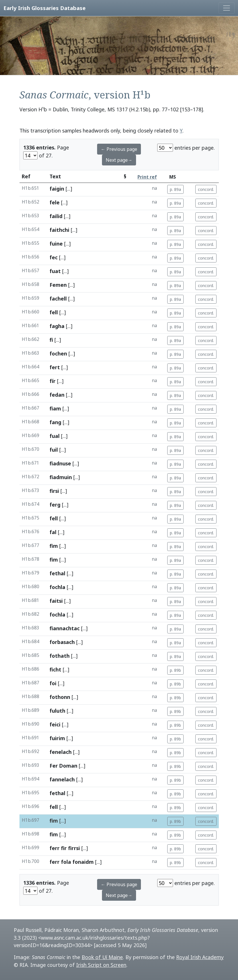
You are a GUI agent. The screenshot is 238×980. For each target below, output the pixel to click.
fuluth (57, 711)
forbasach (62, 642)
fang (55, 422)
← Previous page (119, 149)
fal (53, 532)
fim (54, 546)
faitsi (56, 601)
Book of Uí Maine (102, 957)
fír (53, 381)
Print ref (147, 177)
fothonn (60, 697)
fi (51, 340)
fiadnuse (60, 463)
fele (55, 202)
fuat (55, 271)
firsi (54, 491)
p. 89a (175, 189)
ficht (55, 669)
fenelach (61, 752)
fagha (57, 326)
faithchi (59, 230)
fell (54, 312)
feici (55, 724)
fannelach (62, 779)
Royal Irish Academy (200, 957)
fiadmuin (61, 477)
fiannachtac (65, 628)
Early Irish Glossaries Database (45, 8)
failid (56, 216)
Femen (58, 285)
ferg (55, 505)
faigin (57, 189)
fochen (58, 353)
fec (54, 257)
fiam (55, 408)
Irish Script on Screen (101, 965)
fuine (56, 244)
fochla (57, 587)
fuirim (57, 738)
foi (53, 683)
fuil (54, 450)
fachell (58, 299)
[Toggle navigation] (227, 8)
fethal (57, 573)
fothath (60, 656)
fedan (57, 395)
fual (55, 436)
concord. (206, 189)
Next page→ (119, 160)
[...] (69, 189)
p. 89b (175, 670)
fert (55, 367)
